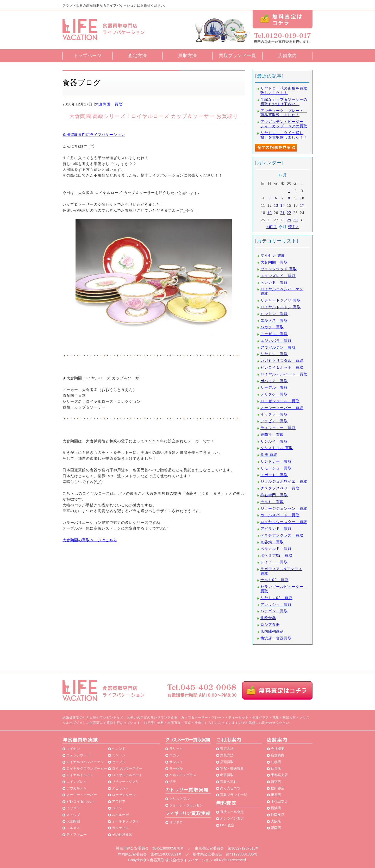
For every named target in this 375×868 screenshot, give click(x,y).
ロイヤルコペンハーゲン (85, 762)
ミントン (119, 755)
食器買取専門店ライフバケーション (94, 135)
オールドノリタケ (126, 821)
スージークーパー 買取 (282, 408)
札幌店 (276, 762)
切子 (173, 782)
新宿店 (276, 782)
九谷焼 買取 (272, 542)
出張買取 (227, 775)
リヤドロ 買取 (274, 354)
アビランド (120, 788)
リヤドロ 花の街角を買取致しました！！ (284, 90)
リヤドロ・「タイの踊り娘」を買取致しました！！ (284, 135)
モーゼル (176, 768)
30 (296, 220)
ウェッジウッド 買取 (279, 269)
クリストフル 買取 (277, 448)
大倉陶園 (73, 821)
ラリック (176, 749)
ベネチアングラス (183, 775)
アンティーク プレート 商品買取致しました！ (284, 113)
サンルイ (176, 762)
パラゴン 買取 (274, 611)
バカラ (174, 755)
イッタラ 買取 (274, 414)
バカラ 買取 (272, 327)
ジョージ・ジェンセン (186, 805)
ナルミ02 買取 (274, 580)
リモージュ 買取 (276, 468)
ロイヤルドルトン (80, 775)
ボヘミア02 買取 (276, 555)
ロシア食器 (270, 625)
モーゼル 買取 (274, 334)
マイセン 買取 (273, 255)
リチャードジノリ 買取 (281, 300)
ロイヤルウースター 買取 (284, 522)
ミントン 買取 (274, 314)
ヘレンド (119, 749)
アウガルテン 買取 (278, 347)
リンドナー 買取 (276, 461)
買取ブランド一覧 (238, 56)
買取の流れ (229, 782)
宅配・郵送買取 (232, 768)
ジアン (117, 808)
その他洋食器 (122, 835)
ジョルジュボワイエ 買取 (284, 481)
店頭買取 (227, 762)
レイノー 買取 (274, 562)
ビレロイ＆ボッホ (80, 801)
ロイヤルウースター (127, 768)
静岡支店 (278, 815)
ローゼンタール (124, 795)
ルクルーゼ (120, 815)
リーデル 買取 (274, 387)
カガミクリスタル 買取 (282, 361)
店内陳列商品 (272, 631)
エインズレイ (77, 782)
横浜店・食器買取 (276, 638)
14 (283, 205)
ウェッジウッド (78, 755)
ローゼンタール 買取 (280, 401)
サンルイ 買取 (274, 441)
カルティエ (120, 828)
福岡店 (276, 828)
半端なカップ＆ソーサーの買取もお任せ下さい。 (284, 102)
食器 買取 (269, 455)
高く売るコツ (230, 788)
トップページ (87, 56)
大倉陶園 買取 (109, 104)
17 (302, 205)
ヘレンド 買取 (274, 282)
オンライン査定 (232, 818)
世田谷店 (278, 788)
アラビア (119, 801)
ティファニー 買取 (278, 428)
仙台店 (276, 768)
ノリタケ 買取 (274, 394)
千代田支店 (279, 801)
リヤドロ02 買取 (276, 598)
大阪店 (276, 821)
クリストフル (179, 799)
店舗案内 (287, 56)
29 (289, 220)
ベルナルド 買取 (276, 549)
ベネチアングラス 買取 (282, 535)
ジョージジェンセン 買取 (284, 508)
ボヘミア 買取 (274, 381)
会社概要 (278, 749)
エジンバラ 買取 (276, 341)
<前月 (272, 227)
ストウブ (73, 815)
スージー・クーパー (82, 795)
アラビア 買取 (274, 421)
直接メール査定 (232, 812)
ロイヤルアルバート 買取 (284, 374)
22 (289, 213)
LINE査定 (227, 825)
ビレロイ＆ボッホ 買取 (282, 367)
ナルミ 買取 (272, 502)
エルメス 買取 (274, 320)
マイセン (73, 749)
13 (276, 205)
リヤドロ (176, 822)
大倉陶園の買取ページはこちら (90, 540)
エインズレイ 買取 (278, 276)
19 (270, 213)
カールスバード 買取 (280, 515)
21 (283, 213)
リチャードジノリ (126, 782)
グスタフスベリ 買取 (280, 488)
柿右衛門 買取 (274, 495)
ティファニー (77, 835)
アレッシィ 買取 (276, 605)
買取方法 (187, 56)
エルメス (73, 828)
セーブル (119, 762)
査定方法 (137, 56)
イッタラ (73, 808)
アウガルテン (77, 788)
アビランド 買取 (276, 529)
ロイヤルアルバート (127, 775)
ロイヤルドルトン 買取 (281, 307)
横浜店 (276, 808)
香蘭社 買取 (272, 435)
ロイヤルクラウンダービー (87, 768)
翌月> (293, 227)
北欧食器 (268, 618)
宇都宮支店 (279, 775)
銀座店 (276, 795)
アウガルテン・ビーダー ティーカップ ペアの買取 (284, 124)
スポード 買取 (274, 475)
